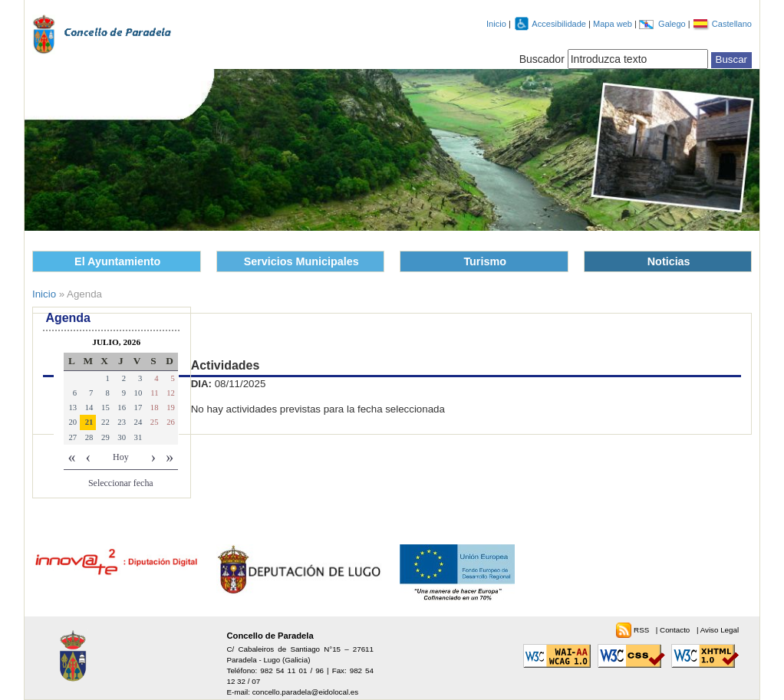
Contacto (676, 630)
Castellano (732, 24)
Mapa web (614, 24)
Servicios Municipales (301, 261)
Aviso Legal (720, 630)
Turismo (485, 261)
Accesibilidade (560, 24)
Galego (673, 24)
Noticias (669, 261)
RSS (642, 630)
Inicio (496, 24)
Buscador (542, 59)
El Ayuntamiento (117, 261)
